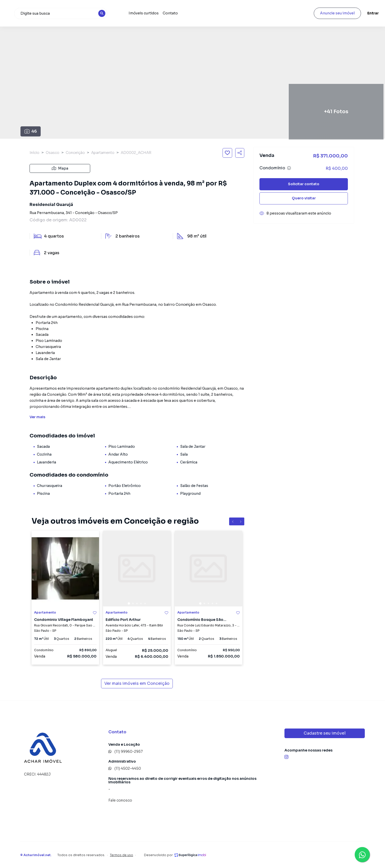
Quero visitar (304, 198)
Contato (199, 13)
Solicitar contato (304, 184)
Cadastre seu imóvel (325, 733)
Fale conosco (120, 800)
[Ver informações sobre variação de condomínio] (289, 168)
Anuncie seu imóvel (323, 13)
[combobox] (93, 13)
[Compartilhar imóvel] (240, 153)
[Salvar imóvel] (227, 153)
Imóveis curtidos (172, 13)
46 (31, 131)
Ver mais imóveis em (137, 684)
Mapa (60, 168)
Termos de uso (122, 855)
